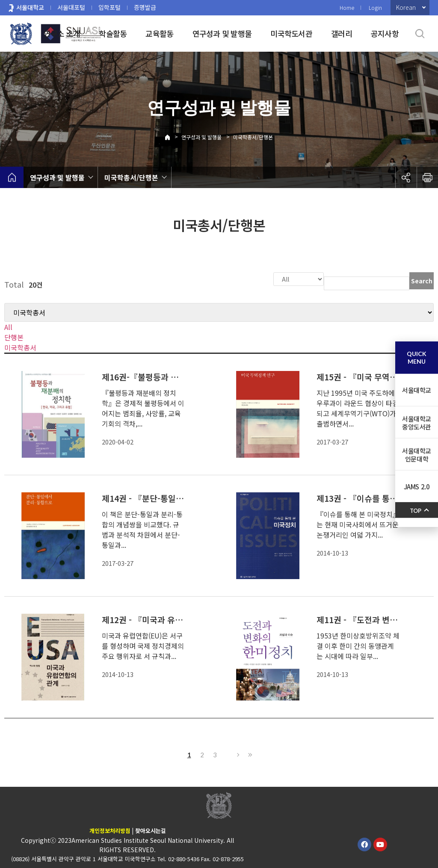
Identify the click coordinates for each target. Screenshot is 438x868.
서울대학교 (30, 7)
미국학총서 (20, 347)
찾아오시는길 (151, 830)
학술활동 (113, 33)
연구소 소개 (62, 33)
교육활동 (159, 33)
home (12, 177)
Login (375, 7)
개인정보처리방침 (110, 830)
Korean (406, 7)
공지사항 (385, 33)
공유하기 (406, 177)
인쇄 (427, 177)
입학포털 (109, 7)
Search (422, 281)
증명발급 (145, 7)
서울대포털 (71, 7)
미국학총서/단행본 (253, 137)
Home (347, 7)
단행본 (14, 336)
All (8, 326)
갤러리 (342, 33)
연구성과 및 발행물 (222, 33)
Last (249, 754)
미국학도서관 (291, 33)
